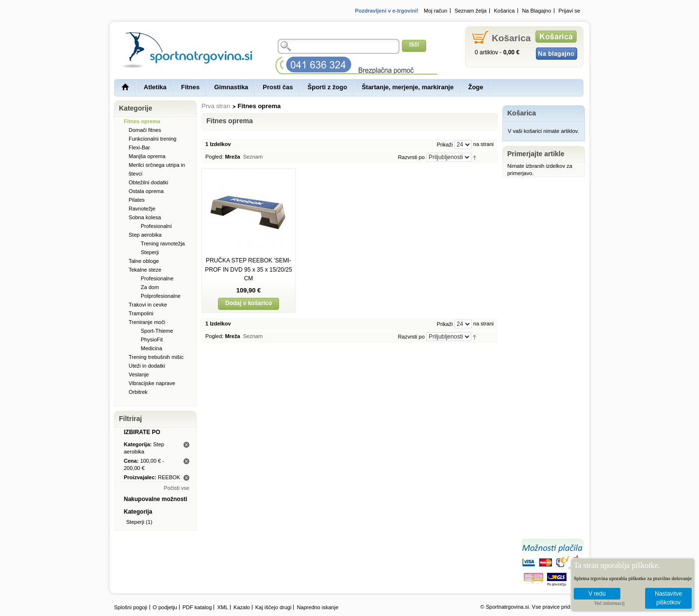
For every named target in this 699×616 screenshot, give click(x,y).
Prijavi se (569, 11)
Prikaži (445, 145)
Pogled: (214, 157)
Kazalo (242, 607)
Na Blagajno (536, 11)
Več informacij (609, 603)
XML (223, 607)
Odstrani (186, 445)
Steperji (135, 522)
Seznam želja (470, 11)
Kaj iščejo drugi (274, 607)
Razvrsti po (411, 157)
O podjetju (165, 607)
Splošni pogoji (131, 607)
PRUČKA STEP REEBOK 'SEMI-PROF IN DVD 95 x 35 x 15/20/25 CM (248, 269)
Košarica (505, 11)
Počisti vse (176, 488)
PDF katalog (197, 607)
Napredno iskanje (317, 607)
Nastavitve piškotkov (668, 598)
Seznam (253, 157)
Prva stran (216, 106)
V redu (597, 594)
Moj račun (435, 11)
